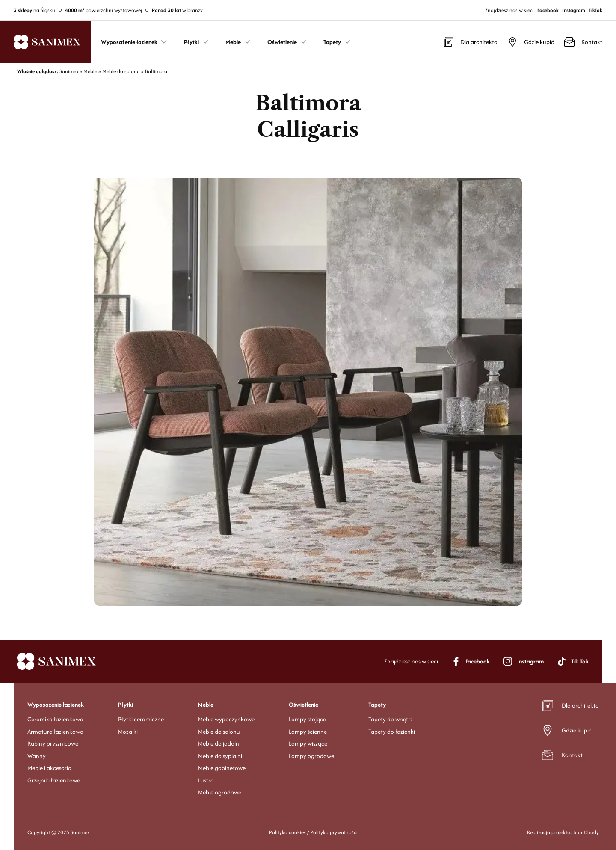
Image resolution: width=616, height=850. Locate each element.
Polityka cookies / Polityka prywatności (313, 832)
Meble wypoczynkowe (226, 719)
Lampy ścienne (308, 732)
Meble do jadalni (219, 743)
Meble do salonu (219, 732)
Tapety (377, 705)
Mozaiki (128, 732)
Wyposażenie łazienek (56, 705)
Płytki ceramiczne (141, 719)
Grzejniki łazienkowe (54, 780)
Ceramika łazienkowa (55, 719)
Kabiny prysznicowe (53, 743)
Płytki (126, 705)
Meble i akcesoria (49, 768)
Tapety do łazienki (392, 732)
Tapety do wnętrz (391, 719)
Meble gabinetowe (222, 768)
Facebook (548, 10)
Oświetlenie (304, 705)
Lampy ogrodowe (311, 756)
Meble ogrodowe (220, 792)
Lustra (206, 780)
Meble (206, 705)
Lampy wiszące (308, 743)
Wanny (37, 756)
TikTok (595, 10)
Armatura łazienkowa (55, 732)
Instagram (574, 10)
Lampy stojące (307, 719)
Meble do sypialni (220, 756)
